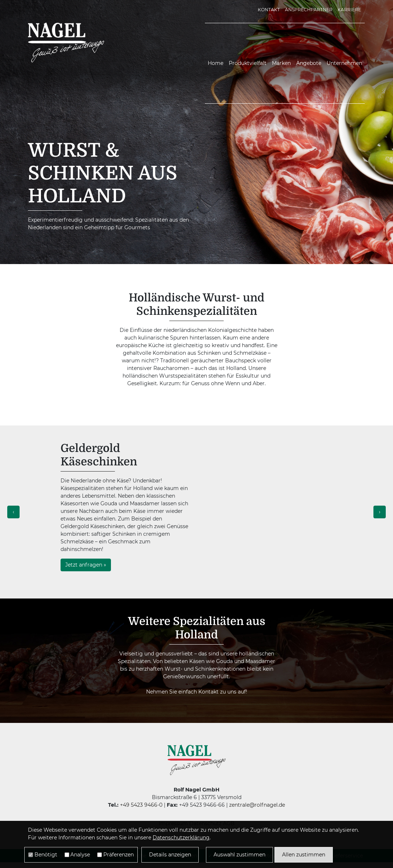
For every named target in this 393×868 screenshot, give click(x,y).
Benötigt (46, 855)
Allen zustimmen (304, 855)
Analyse (80, 855)
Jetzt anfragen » (86, 565)
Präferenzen (119, 855)
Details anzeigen (170, 855)
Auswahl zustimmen (239, 855)
